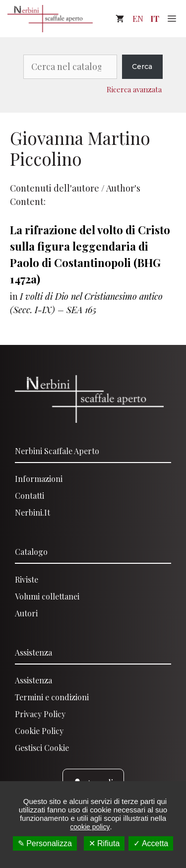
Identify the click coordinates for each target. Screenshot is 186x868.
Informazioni (39, 479)
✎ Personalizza (45, 843)
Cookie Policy (39, 731)
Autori (26, 613)
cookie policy (90, 827)
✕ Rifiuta (104, 843)
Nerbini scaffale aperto (57, 451)
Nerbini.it (32, 512)
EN (138, 18)
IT (155, 18)
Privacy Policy (40, 714)
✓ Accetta (151, 843)
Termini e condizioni (52, 697)
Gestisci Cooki (40, 748)
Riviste (27, 579)
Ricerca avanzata (134, 89)
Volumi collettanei (47, 596)
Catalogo (31, 552)
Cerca (142, 67)
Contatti (30, 496)
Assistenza (33, 652)
